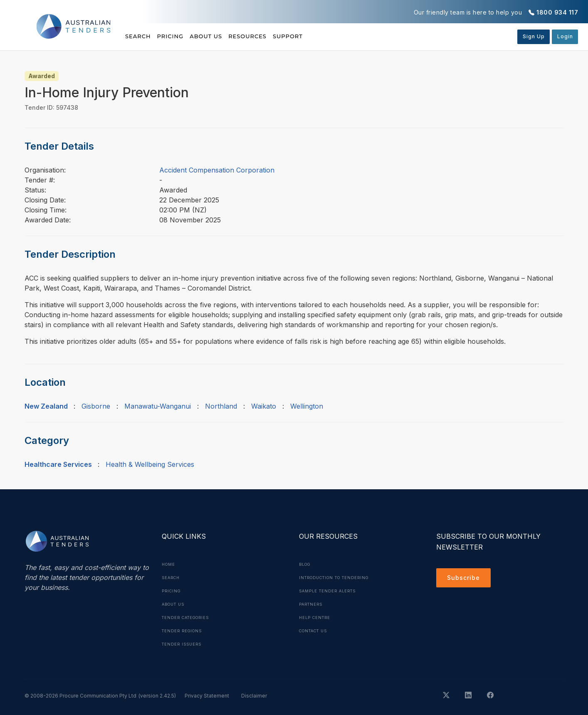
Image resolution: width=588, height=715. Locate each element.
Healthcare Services (58, 464)
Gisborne (96, 406)
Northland (221, 406)
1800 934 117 (557, 12)
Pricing (182, 36)
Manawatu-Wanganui (158, 406)
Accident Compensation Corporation (217, 170)
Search (139, 36)
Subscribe (466, 579)
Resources (281, 36)
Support (333, 36)
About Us (229, 36)
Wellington (307, 406)
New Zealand (46, 406)
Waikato (264, 406)
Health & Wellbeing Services (150, 464)
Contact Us (316, 631)
